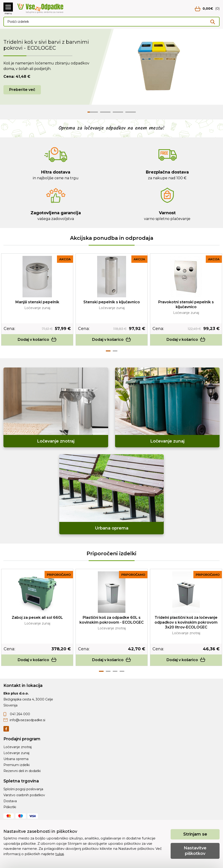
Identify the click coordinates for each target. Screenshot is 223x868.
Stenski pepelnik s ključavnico (112, 302)
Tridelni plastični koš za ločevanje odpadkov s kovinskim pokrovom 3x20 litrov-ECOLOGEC (186, 622)
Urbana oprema (16, 759)
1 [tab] (108, 351)
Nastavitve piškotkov (195, 851)
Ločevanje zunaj (16, 753)
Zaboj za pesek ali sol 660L (37, 618)
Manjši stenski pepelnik (37, 302)
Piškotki (10, 807)
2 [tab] (115, 351)
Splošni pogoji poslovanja (23, 789)
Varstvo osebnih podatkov (24, 795)
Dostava (10, 801)
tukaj (60, 854)
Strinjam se (195, 834)
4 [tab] (122, 671)
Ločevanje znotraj (18, 747)
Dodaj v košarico (37, 340)
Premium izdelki (17, 765)
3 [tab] (115, 671)
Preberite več (22, 90)
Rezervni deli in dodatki (22, 771)
